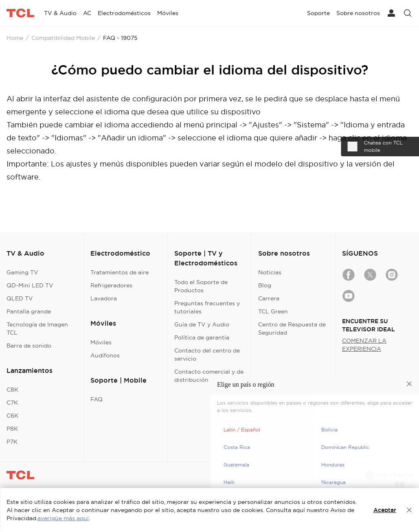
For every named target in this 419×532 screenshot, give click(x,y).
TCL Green (273, 311)
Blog (265, 285)
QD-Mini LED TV (30, 285)
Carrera (269, 298)
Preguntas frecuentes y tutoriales (207, 307)
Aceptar (385, 510)
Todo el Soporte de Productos (201, 286)
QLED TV (20, 298)
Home (15, 38)
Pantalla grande (29, 311)
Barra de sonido (29, 346)
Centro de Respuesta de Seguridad (292, 328)
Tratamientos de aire (120, 272)
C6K (12, 416)
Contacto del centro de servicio (207, 355)
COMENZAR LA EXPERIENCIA (364, 345)
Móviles (101, 342)
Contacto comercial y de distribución (209, 376)
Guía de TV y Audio (202, 324)
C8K (12, 390)
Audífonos (105, 355)
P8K (12, 429)
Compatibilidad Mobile (63, 38)
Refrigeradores (111, 285)
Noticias (270, 272)
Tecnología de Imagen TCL (37, 328)
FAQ (97, 399)
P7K (12, 442)
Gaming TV (22, 272)
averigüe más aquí (63, 518)
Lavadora (104, 298)
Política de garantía (202, 337)
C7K (12, 403)
